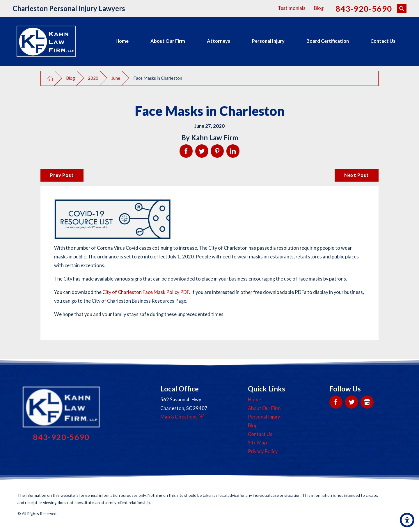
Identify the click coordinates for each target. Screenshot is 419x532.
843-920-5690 (364, 9)
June (116, 78)
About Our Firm (168, 41)
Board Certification (328, 41)
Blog (319, 8)
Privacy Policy (263, 451)
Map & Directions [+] (182, 417)
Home (122, 41)
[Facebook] (336, 402)
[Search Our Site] (402, 9)
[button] (407, 520)
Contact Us (383, 41)
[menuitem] (122, 41)
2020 (93, 78)
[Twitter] (351, 402)
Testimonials (292, 8)
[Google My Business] (367, 402)
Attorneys (219, 41)
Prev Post (62, 175)
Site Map (257, 443)
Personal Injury (268, 41)
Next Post (356, 175)
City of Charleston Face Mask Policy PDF (146, 292)
